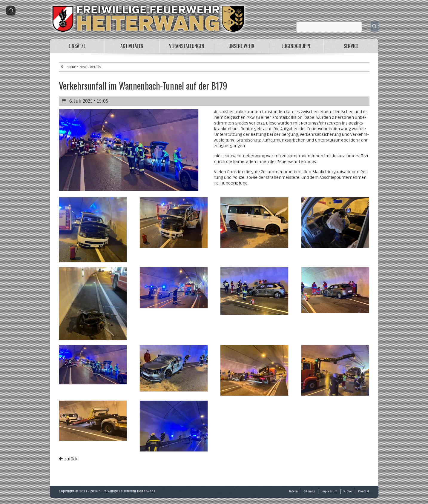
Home (71, 67)
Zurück (71, 459)
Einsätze (77, 46)
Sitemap (310, 491)
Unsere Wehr (241, 46)
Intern (293, 491)
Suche (348, 491)
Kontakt (364, 491)
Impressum (329, 491)
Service (351, 46)
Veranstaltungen (187, 46)
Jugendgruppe (296, 46)
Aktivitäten (132, 46)
